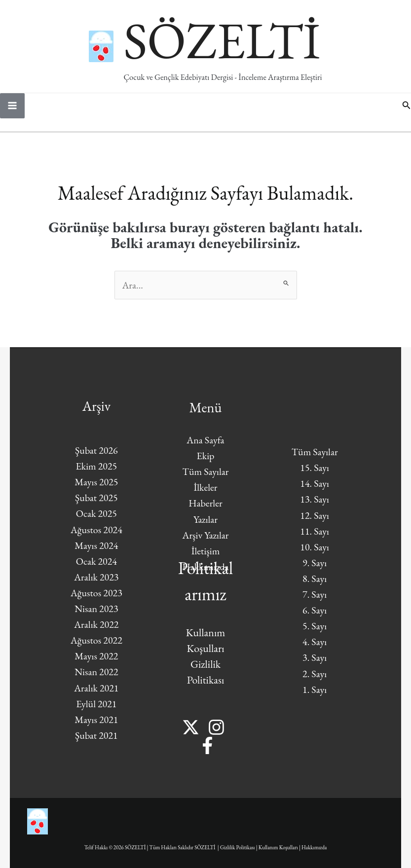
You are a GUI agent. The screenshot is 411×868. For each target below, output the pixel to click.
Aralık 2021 (96, 688)
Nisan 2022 (96, 672)
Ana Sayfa (205, 440)
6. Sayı (315, 610)
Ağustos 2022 (96, 640)
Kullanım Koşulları (278, 847)
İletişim (206, 551)
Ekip (205, 456)
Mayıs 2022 (96, 656)
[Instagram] (216, 727)
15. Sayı (315, 468)
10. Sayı (315, 547)
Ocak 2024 (96, 561)
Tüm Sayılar (206, 471)
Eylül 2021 (96, 704)
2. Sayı (315, 674)
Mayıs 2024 (96, 545)
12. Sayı (315, 515)
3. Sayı (315, 657)
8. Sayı (315, 579)
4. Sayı (315, 642)
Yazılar (205, 519)
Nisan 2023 (96, 609)
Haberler (205, 503)
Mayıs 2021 (96, 720)
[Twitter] (191, 727)
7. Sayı (315, 594)
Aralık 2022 (96, 624)
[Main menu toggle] (12, 106)
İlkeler (205, 487)
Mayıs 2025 (96, 482)
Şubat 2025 (96, 498)
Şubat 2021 (96, 735)
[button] (407, 106)
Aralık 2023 (96, 577)
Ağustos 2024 (96, 530)
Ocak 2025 (96, 513)
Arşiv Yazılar (206, 535)
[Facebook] (207, 745)
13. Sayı (315, 499)
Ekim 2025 (97, 466)
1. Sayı (315, 689)
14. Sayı (315, 483)
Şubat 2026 (96, 450)
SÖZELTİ (222, 40)
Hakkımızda (314, 847)
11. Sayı (315, 531)
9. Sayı (315, 563)
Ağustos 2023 (96, 593)
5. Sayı (315, 626)
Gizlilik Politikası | (239, 847)
